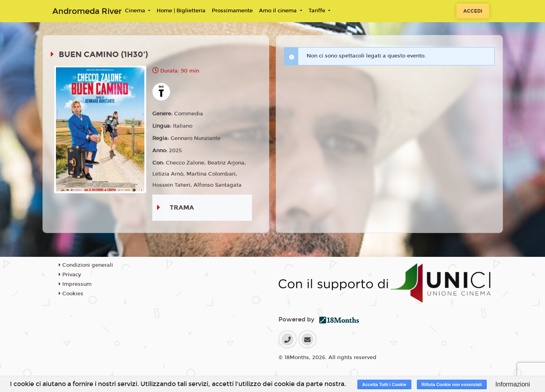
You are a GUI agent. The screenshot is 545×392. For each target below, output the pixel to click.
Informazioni (513, 384)
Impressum (75, 284)
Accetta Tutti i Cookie (384, 384)
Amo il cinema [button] (279, 11)
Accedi (473, 11)
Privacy (70, 275)
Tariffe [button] (318, 11)
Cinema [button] (136, 11)
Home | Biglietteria (181, 11)
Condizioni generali (86, 265)
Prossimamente (232, 11)
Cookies (71, 294)
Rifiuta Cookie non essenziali (452, 384)
